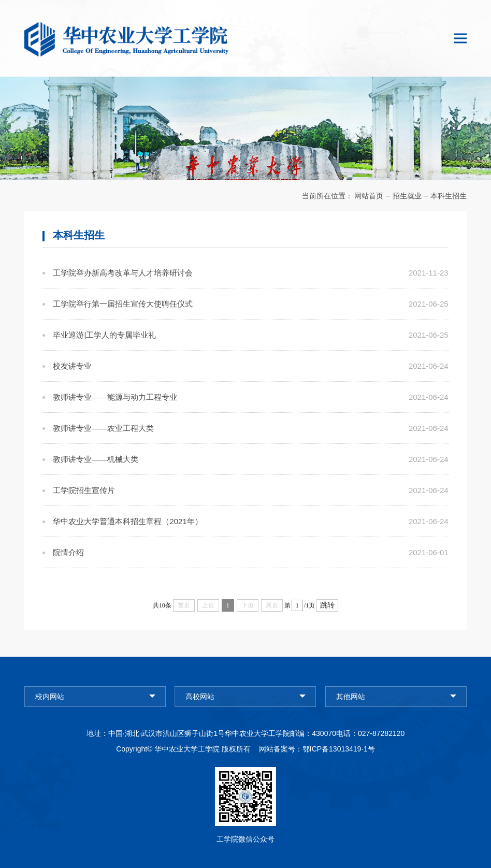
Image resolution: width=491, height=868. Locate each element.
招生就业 (407, 196)
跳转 (327, 605)
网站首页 (369, 196)
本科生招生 (449, 196)
